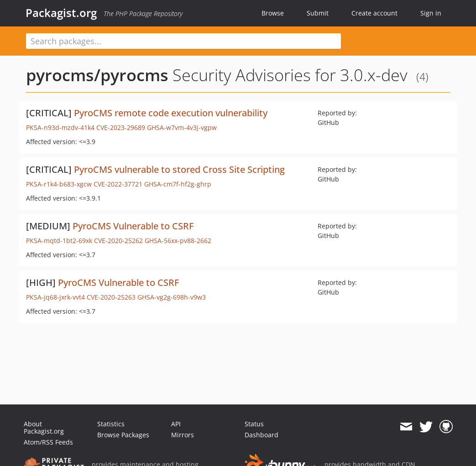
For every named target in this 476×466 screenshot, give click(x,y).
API (176, 424)
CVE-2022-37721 (118, 184)
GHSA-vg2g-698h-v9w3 (172, 297)
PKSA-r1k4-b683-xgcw (59, 184)
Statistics (111, 424)
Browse (273, 13)
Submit (318, 13)
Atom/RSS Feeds (48, 442)
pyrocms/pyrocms (97, 75)
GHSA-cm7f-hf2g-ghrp (178, 184)
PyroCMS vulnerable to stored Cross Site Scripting (179, 169)
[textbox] (183, 41)
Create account (374, 13)
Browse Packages (123, 435)
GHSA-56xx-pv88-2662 (178, 241)
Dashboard (262, 435)
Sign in (431, 13)
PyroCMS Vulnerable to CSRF (133, 226)
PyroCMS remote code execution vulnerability (171, 113)
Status (254, 424)
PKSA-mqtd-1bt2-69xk (59, 241)
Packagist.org (61, 13)
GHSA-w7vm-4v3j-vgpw (182, 127)
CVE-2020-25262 (118, 241)
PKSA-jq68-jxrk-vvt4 (55, 297)
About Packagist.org (44, 427)
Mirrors (183, 435)
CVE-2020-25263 (111, 297)
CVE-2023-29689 (121, 127)
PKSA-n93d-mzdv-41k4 (60, 127)
